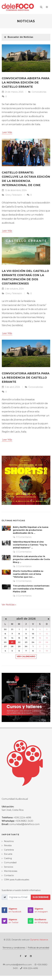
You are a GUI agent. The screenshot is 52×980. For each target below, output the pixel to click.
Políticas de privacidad (38, 948)
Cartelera (9, 850)
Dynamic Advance (39, 940)
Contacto (9, 875)
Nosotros (9, 841)
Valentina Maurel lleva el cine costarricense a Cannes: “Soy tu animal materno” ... (30, 545)
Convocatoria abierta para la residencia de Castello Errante (26, 378)
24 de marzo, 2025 (13, 92)
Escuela (8, 854)
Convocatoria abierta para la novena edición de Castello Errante (26, 82)
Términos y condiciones (14, 948)
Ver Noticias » (9, 605)
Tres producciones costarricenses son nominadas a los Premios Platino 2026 (31, 589)
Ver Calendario (26, 656)
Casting (8, 858)
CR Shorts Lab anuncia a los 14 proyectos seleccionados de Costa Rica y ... (31, 559)
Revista (8, 845)
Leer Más (7, 132)
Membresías (11, 871)
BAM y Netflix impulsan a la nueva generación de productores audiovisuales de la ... (31, 530)
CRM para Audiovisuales (17, 880)
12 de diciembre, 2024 (14, 190)
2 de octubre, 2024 (13, 289)
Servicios (9, 867)
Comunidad (10, 862)
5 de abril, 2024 (11, 387)
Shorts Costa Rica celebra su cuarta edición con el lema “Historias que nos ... (28, 574)
